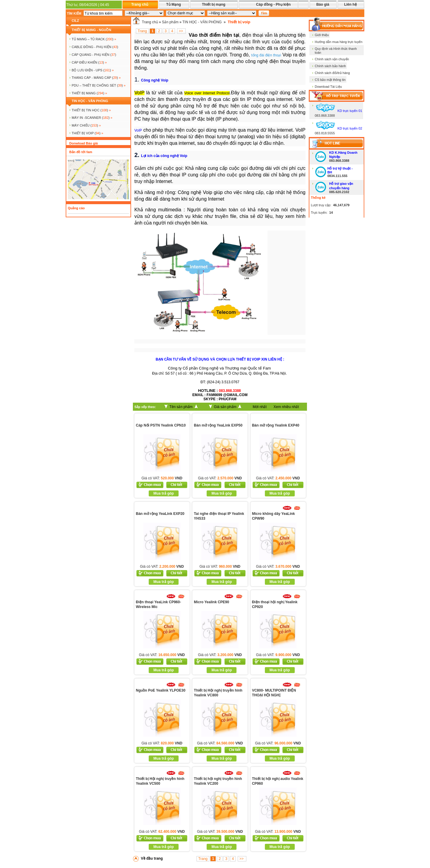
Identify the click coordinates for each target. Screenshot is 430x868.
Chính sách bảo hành (330, 66)
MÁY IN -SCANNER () (92, 118)
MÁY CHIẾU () (86, 125)
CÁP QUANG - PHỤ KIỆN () (94, 55)
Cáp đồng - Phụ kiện (274, 4)
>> (181, 31)
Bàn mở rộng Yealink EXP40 (276, 425)
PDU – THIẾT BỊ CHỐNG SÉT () (99, 85)
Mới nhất (260, 407)
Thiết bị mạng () (89, 93)
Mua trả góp (164, 493)
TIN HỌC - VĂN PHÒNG (90, 101)
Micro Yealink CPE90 (211, 602)
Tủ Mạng (173, 4)
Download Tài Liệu (328, 87)
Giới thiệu (322, 35)
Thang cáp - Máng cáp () (96, 78)
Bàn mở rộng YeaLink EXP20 (160, 514)
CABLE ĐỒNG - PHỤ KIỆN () (95, 47)
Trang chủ (140, 4)
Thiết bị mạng (214, 4)
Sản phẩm (170, 22)
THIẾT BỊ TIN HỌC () (91, 110)
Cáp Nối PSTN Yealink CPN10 (161, 425)
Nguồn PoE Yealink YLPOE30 (161, 690)
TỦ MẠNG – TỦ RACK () (94, 39)
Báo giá (323, 4)
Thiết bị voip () (87, 133)
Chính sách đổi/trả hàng (332, 73)
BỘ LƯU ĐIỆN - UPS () (93, 70)
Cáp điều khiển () (89, 62)
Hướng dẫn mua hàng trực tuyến (339, 42)
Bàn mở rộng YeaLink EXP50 (218, 425)
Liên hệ (350, 4)
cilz (75, 21)
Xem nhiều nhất (286, 407)
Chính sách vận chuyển (332, 59)
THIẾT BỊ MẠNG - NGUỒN (91, 30)
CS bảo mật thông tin (330, 80)
